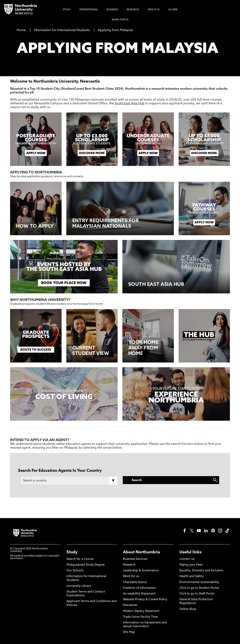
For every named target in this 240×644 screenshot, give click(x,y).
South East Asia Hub (130, 104)
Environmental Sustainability (199, 582)
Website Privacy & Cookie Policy (145, 600)
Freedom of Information (140, 588)
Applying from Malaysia (115, 30)
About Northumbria (141, 552)
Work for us (131, 576)
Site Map (129, 632)
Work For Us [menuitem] (120, 20)
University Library (79, 586)
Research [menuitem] (133, 10)
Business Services (135, 559)
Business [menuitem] (112, 10)
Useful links (190, 552)
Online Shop (188, 609)
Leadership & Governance (141, 571)
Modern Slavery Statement (141, 611)
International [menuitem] (89, 10)
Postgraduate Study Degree (86, 565)
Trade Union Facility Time (140, 617)
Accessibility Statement (139, 594)
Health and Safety (192, 576)
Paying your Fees (191, 565)
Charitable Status (135, 582)
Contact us (187, 559)
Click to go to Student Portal (199, 588)
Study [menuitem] (67, 10)
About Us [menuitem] (154, 10)
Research (129, 565)
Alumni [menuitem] (173, 10)
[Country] (69, 480)
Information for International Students (62, 30)
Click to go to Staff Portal (197, 594)
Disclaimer (130, 605)
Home (21, 30)
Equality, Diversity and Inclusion (201, 571)
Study (72, 552)
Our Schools (75, 571)
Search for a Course (80, 559)
